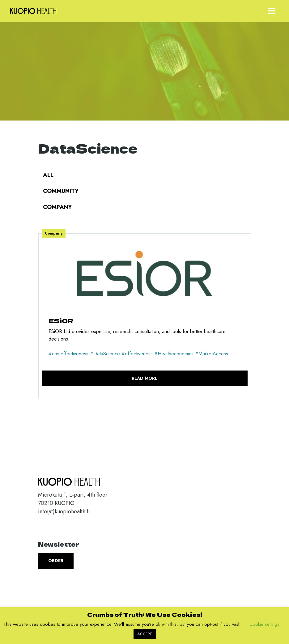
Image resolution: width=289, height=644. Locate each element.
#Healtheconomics (174, 354)
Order (56, 561)
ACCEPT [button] (145, 634)
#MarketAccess (212, 354)
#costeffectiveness (68, 354)
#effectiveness (137, 354)
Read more (144, 378)
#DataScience (105, 354)
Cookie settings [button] (264, 624)
